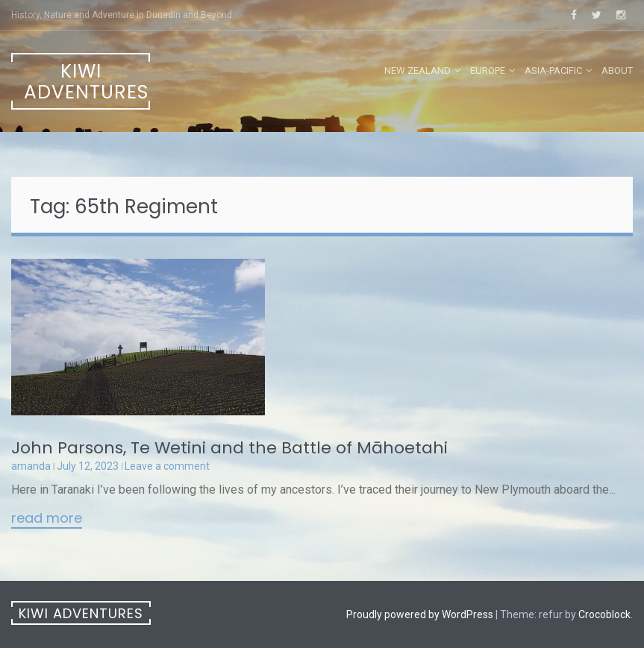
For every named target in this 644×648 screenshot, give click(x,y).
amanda (31, 466)
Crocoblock (604, 614)
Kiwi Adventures (86, 82)
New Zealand (418, 70)
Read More (47, 519)
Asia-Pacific (553, 70)
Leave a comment (167, 466)
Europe (488, 70)
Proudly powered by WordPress (420, 614)
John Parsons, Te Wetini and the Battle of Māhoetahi (229, 448)
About (617, 70)
